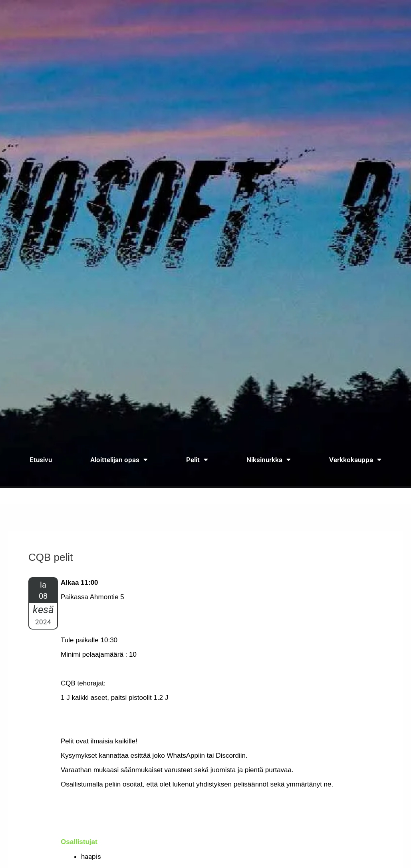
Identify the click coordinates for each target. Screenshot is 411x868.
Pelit (197, 460)
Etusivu (41, 460)
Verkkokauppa (355, 460)
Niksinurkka (269, 460)
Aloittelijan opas (119, 460)
